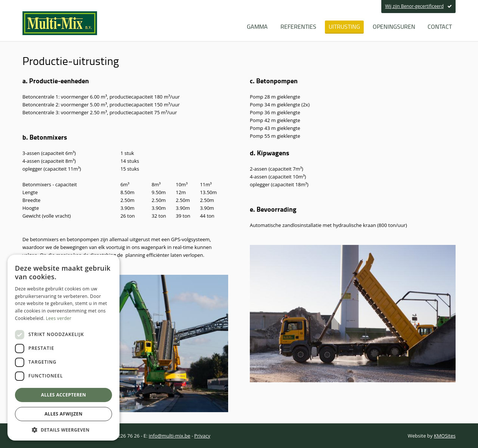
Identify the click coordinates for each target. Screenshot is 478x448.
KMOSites (445, 436)
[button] (63, 430)
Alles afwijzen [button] (63, 414)
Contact (440, 27)
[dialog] (63, 348)
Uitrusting (344, 27)
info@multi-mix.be (169, 436)
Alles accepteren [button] (64, 395)
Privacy (202, 436)
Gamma (257, 27)
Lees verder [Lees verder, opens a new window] (59, 318)
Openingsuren (394, 27)
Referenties (298, 27)
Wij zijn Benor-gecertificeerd (418, 6)
